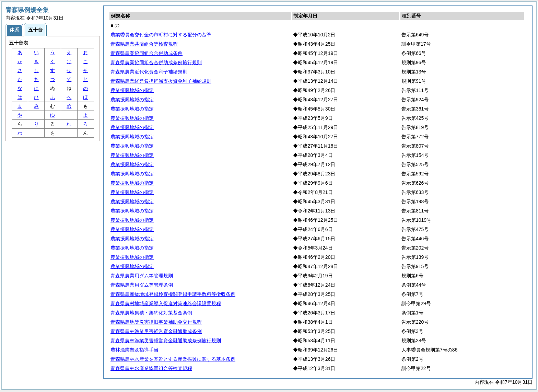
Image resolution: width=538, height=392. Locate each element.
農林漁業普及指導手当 (134, 350)
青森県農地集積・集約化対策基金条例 (151, 313)
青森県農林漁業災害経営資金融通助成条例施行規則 (166, 341)
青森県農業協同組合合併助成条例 (147, 53)
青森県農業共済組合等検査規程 (144, 44)
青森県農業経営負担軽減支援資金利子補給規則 (161, 81)
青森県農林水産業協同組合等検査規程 (151, 368)
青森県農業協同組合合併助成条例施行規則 (156, 62)
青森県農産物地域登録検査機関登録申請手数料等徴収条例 (173, 294)
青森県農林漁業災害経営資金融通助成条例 (156, 331)
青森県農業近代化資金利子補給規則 (149, 72)
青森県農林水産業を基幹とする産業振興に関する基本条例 (173, 359)
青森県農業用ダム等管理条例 (142, 285)
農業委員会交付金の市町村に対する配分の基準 (161, 35)
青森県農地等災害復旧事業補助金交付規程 (156, 322)
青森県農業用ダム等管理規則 (142, 276)
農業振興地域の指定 (132, 90)
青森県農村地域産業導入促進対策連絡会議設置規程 (166, 303)
